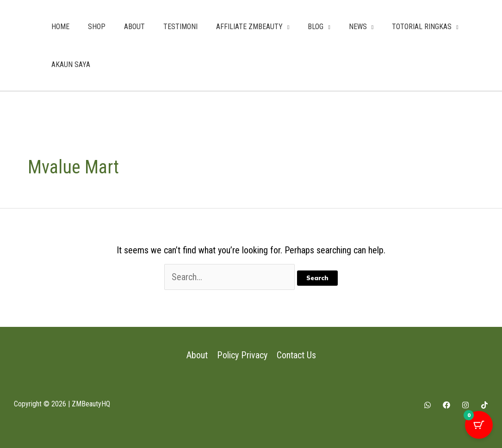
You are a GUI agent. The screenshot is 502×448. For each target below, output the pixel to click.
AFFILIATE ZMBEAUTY (249, 27)
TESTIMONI (180, 27)
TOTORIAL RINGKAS (422, 27)
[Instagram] (465, 405)
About (198, 355)
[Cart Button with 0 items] (479, 425)
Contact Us (296, 355)
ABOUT (134, 27)
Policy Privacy (242, 355)
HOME (60, 27)
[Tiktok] (484, 405)
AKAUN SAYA (71, 64)
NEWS (358, 27)
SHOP (97, 27)
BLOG (316, 27)
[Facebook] (446, 405)
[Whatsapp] (428, 405)
